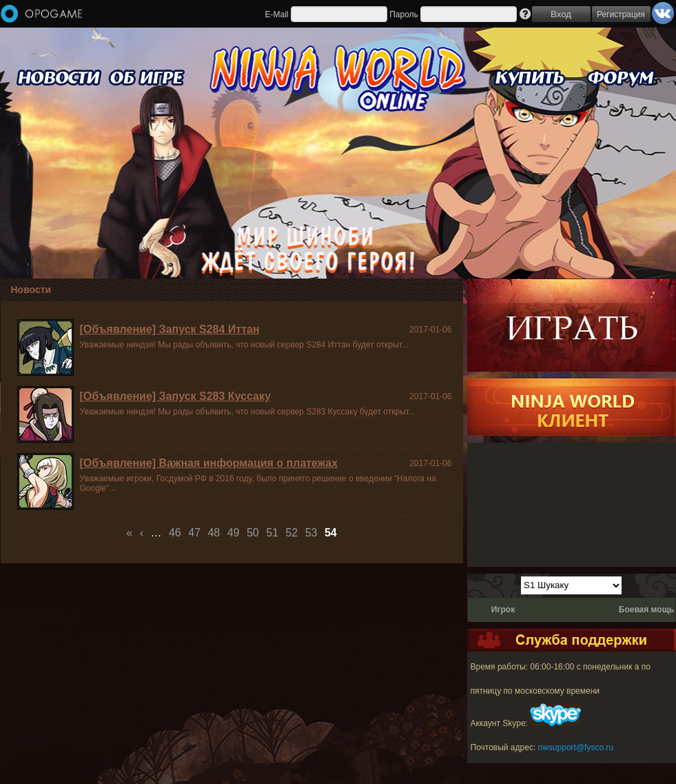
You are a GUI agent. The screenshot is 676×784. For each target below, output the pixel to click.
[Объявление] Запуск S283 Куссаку (175, 396)
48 (214, 533)
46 (175, 533)
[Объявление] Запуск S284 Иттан (170, 329)
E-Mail (276, 14)
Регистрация (621, 14)
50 (253, 533)
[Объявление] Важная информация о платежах (209, 463)
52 (291, 533)
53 (311, 533)
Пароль (404, 14)
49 (234, 533)
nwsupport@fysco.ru (576, 747)
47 (194, 533)
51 (272, 533)
